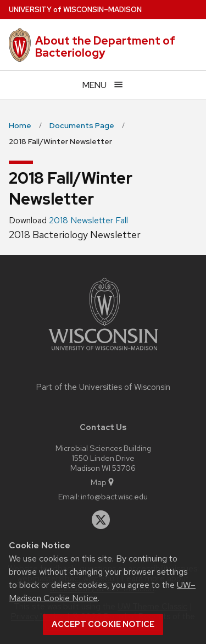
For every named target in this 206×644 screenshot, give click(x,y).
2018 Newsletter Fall (88, 220)
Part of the (103, 387)
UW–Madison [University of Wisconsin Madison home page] (75, 10)
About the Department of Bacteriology (105, 47)
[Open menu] (103, 85)
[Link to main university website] (103, 352)
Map (103, 482)
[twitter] (101, 520)
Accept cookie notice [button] (103, 624)
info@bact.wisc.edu (114, 496)
